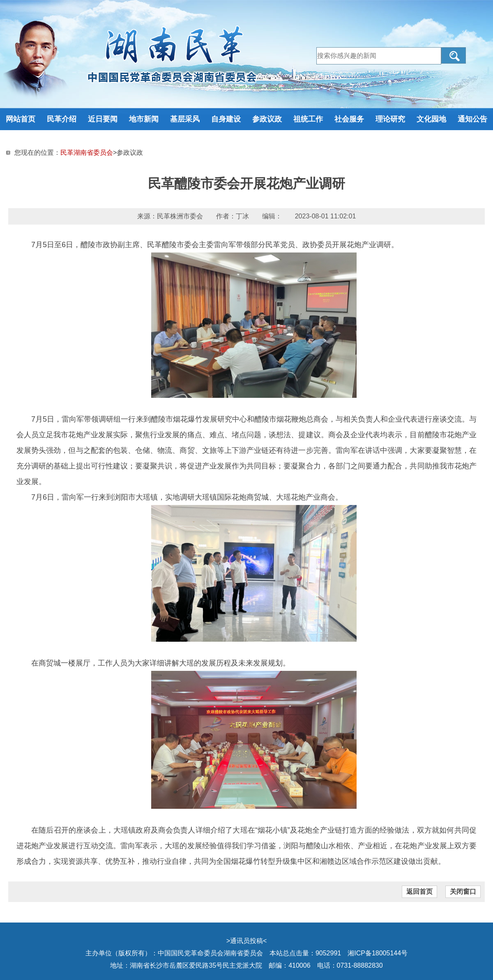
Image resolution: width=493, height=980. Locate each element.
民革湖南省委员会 (87, 153)
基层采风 (185, 119)
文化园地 (431, 119)
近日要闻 (103, 119)
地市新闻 (144, 119)
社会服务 (349, 119)
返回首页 (419, 892)
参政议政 (267, 119)
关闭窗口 (463, 892)
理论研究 (390, 119)
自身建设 (226, 119)
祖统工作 (308, 119)
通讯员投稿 (246, 941)
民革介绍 (62, 119)
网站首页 (21, 119)
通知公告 (472, 119)
